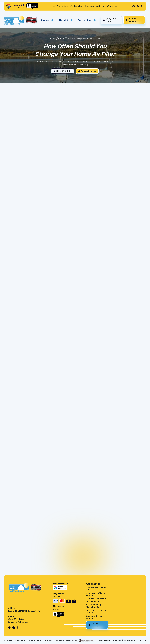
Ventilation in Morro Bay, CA (95, 594)
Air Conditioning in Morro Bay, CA (95, 606)
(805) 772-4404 (16, 619)
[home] (14, 20)
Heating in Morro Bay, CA (96, 589)
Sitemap (142, 640)
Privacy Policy (103, 640)
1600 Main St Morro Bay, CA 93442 (24, 611)
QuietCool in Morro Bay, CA (95, 617)
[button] (47, 20)
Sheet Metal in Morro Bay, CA (96, 612)
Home (53, 39)
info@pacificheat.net (18, 622)
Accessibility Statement (124, 640)
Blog (62, 39)
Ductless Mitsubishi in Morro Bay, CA (96, 600)
